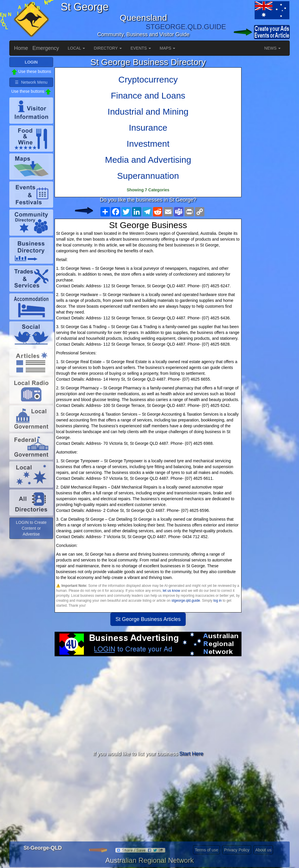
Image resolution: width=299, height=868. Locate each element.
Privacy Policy (237, 850)
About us (263, 850)
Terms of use (206, 850)
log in (218, 601)
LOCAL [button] (76, 48)
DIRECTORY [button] (108, 48)
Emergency (46, 48)
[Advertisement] (148, 703)
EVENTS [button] (141, 48)
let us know (171, 591)
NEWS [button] (272, 48)
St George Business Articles (148, 619)
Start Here (191, 754)
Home (21, 48)
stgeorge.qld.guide (186, 601)
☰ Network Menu (31, 82)
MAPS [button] (168, 48)
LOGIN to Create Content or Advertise (31, 528)
